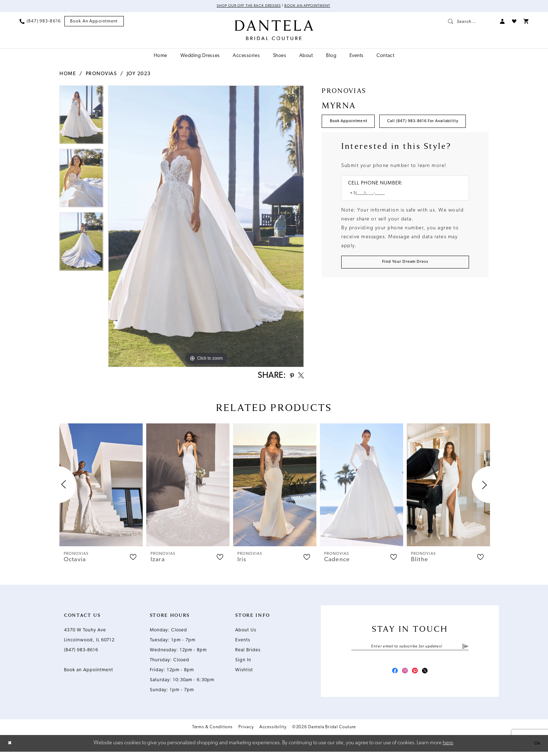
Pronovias (101, 75)
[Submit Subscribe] (465, 649)
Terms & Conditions (213, 732)
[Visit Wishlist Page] (514, 22)
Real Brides (248, 652)
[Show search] (470, 22)
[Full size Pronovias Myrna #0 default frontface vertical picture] (206, 227)
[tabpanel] (81, 118)
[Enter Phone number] (402, 218)
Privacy (246, 732)
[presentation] (101, 487)
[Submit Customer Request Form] (405, 289)
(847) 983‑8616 (81, 652)
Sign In (243, 662)
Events (243, 642)
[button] (502, 22)
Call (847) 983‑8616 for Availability (375, 144)
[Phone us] (40, 22)
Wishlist (244, 672)
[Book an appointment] (94, 22)
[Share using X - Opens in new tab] (300, 377)
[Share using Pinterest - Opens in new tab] (288, 377)
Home (68, 75)
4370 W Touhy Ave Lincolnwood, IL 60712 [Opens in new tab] (89, 637)
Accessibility (273, 732)
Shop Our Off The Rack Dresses (244, 6)
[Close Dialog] (11, 748)
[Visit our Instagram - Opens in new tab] (404, 675)
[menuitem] (40, 22)
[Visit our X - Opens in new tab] (429, 675)
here (448, 747)
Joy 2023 (139, 75)
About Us (246, 632)
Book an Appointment (313, 6)
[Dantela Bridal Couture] (274, 31)
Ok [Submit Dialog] (536, 747)
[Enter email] (410, 649)
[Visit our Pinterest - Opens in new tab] (416, 675)
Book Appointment (354, 124)
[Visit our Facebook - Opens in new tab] (391, 675)
